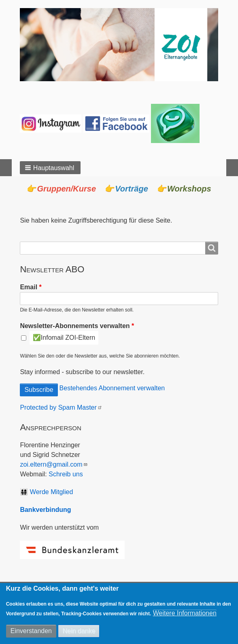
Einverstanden (31, 631)
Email (29, 287)
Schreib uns (66, 474)
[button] (50, 168)
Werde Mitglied (51, 492)
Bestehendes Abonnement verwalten (112, 388)
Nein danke (79, 631)
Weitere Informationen (185, 613)
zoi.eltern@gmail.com (54, 464)
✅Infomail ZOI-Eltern (64, 338)
